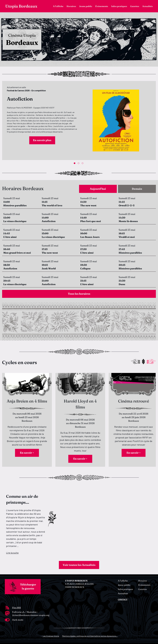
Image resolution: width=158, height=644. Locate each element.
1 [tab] (75, 164)
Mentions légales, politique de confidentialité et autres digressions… (90, 636)
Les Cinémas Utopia (51, 636)
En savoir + (27, 453)
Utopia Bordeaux (21, 6)
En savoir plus (42, 140)
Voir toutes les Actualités (79, 565)
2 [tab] (79, 164)
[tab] (98, 189)
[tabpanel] (79, 120)
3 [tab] (83, 164)
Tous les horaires (79, 294)
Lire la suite (12, 553)
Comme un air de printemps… (22, 499)
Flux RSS (16, 608)
